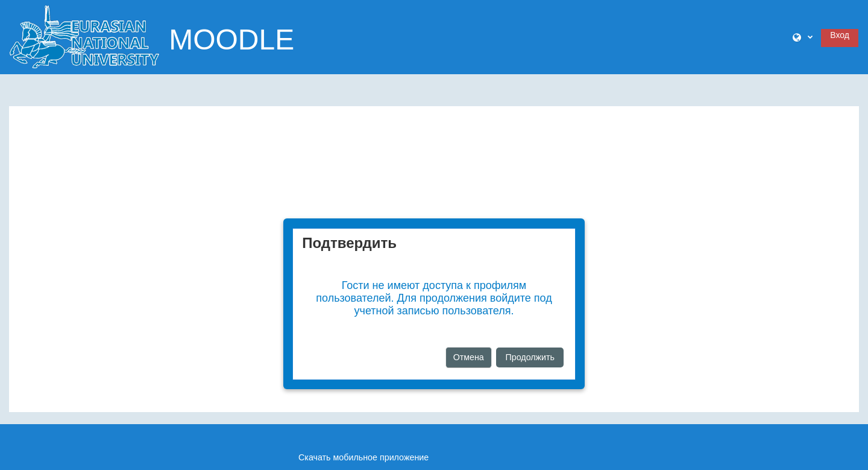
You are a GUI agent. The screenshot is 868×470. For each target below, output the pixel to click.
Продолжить (530, 357)
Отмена (469, 357)
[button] (803, 37)
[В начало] (84, 36)
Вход (840, 35)
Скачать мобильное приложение (363, 457)
